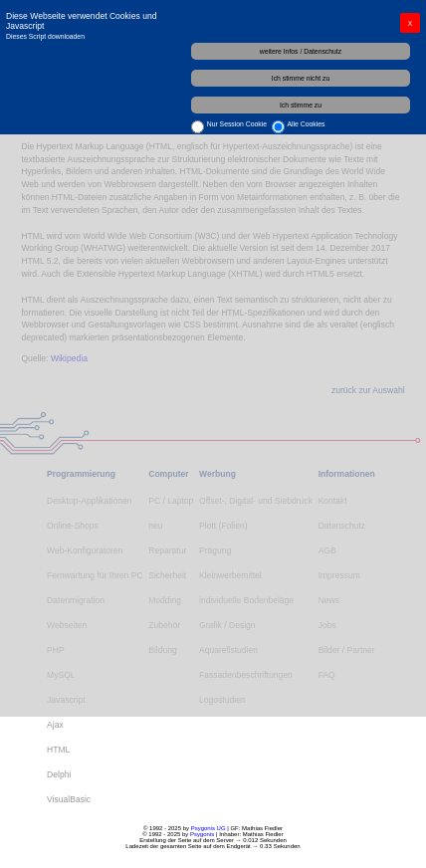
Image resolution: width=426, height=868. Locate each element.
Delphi (59, 774)
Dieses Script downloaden (45, 36)
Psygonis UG (209, 828)
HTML (58, 750)
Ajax (55, 725)
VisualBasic (69, 799)
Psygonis (202, 834)
